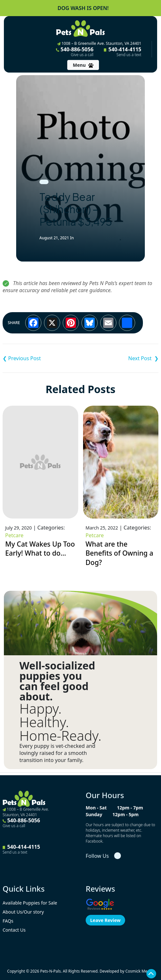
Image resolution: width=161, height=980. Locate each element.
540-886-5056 (75, 52)
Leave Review (105, 920)
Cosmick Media (139, 971)
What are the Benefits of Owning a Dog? (120, 553)
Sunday (94, 814)
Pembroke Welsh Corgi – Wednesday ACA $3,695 (42, 358)
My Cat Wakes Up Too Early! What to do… (40, 549)
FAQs (8, 921)
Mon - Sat (96, 808)
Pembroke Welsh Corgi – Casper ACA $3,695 (119, 358)
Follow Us (97, 856)
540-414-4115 (123, 52)
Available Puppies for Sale (30, 903)
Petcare (14, 535)
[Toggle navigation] (83, 65)
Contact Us (14, 930)
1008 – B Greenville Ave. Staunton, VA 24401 (99, 43)
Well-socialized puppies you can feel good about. (57, 681)
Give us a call (82, 55)
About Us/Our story (23, 912)
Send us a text (129, 55)
